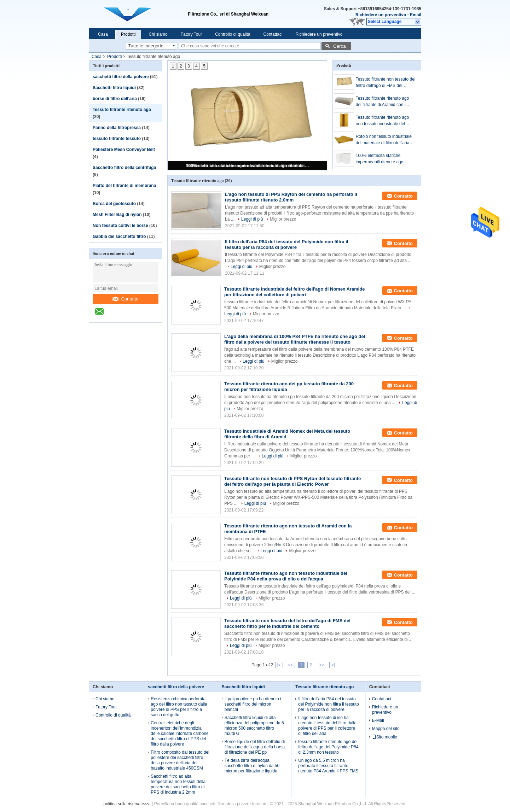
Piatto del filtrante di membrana (124, 186)
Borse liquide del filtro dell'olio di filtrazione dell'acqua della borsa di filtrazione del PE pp (255, 747)
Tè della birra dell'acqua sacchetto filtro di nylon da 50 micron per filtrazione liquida (252, 766)
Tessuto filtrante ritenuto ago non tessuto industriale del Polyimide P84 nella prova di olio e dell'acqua (382, 121)
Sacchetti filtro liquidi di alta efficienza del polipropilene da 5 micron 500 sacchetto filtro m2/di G (254, 726)
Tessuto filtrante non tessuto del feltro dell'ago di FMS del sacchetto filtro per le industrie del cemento (386, 83)
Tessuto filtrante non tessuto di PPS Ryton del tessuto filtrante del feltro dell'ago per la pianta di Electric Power (292, 481)
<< (290, 665)
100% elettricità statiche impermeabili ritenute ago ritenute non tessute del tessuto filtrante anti (248, 166)
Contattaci (273, 34)
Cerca (340, 46)
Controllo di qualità (233, 34)
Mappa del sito (386, 729)
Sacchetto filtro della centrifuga (124, 168)
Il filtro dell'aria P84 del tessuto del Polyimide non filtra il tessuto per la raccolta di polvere (286, 244)
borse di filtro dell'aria (115, 99)
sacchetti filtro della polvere (121, 77)
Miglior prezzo (283, 219)
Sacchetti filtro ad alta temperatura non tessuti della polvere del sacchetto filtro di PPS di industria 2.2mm (178, 784)
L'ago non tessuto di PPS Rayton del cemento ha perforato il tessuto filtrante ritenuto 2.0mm (291, 197)
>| (333, 665)
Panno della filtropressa (117, 128)
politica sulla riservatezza (127, 804)
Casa (103, 34)
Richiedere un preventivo (381, 15)
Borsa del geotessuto (114, 204)
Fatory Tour (191, 34)
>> (321, 665)
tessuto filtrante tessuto (117, 139)
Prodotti (128, 34)
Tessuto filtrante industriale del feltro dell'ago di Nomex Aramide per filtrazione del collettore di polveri (295, 292)
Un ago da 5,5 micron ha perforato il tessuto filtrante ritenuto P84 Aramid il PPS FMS (328, 766)
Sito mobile (385, 737)
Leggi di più (252, 219)
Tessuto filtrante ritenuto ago (122, 110)
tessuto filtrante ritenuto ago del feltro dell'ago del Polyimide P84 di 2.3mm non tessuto (328, 747)
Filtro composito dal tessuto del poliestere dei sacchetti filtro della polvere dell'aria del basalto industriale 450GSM (180, 760)
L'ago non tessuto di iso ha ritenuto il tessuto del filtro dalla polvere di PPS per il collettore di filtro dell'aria (327, 726)
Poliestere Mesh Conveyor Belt (124, 150)
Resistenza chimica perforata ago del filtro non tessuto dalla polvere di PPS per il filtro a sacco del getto (179, 707)
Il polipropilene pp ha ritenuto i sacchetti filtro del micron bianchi (253, 704)
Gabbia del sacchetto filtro (119, 236)
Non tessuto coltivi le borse (120, 226)
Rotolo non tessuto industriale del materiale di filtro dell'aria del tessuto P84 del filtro (384, 140)
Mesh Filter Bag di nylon (117, 215)
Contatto (125, 299)
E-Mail (378, 720)
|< (279, 665)
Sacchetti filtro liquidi (114, 88)
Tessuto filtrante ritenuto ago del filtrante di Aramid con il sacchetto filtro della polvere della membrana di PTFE (382, 102)
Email (416, 15)
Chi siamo (158, 34)
